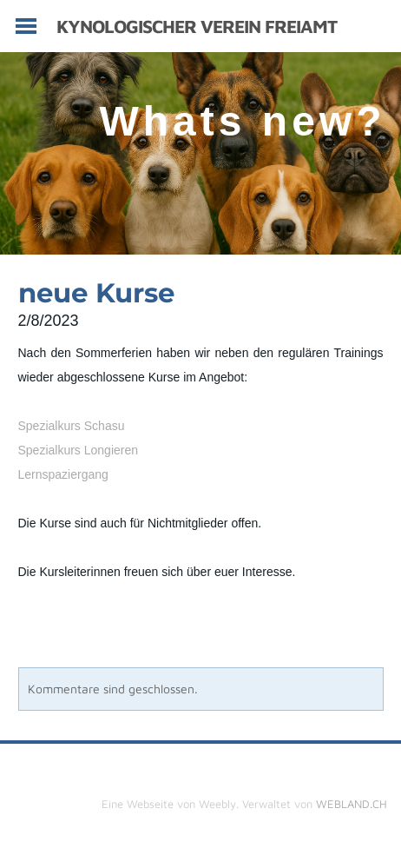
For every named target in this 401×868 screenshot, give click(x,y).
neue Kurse (96, 293)
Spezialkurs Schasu (72, 426)
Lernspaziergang (63, 474)
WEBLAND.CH (352, 804)
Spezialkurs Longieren (79, 450)
